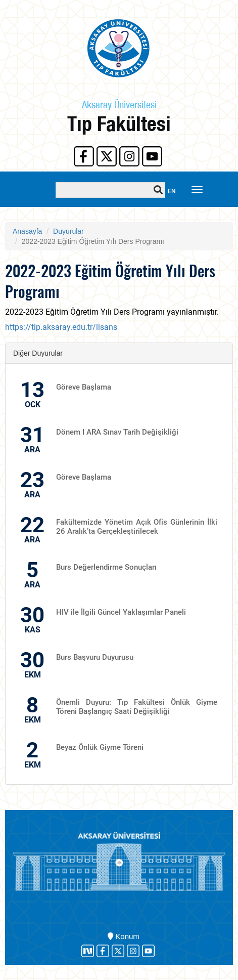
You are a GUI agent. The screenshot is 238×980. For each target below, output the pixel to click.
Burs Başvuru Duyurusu (95, 657)
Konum (124, 936)
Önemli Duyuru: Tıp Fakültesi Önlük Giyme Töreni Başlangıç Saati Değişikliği (137, 707)
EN (172, 191)
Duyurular (68, 231)
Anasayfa (27, 231)
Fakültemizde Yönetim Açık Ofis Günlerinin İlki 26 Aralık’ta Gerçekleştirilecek (137, 527)
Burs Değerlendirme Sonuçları (106, 567)
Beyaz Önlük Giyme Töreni (100, 747)
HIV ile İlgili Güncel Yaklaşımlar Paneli (121, 612)
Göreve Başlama (84, 387)
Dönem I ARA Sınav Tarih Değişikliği (117, 432)
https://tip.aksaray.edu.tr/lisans (61, 327)
